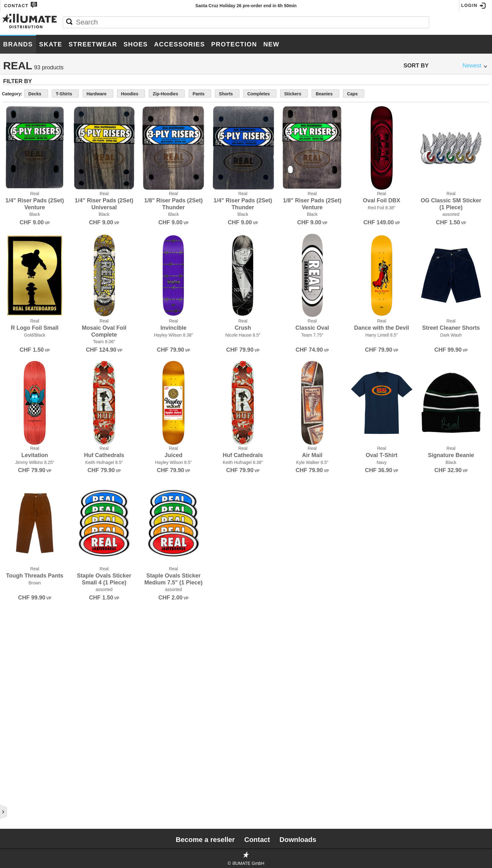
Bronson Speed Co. (28, 159)
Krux (10, 407)
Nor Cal (14, 475)
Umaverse (16, 761)
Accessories (179, 44)
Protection (234, 44)
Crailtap (15, 196)
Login (474, 6)
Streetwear (93, 44)
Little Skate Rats (26, 422)
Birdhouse (17, 121)
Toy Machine (19, 746)
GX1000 (12, 347)
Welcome (15, 814)
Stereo (13, 701)
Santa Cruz (18, 618)
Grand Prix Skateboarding (37, 332)
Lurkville (16, 430)
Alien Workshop (24, 91)
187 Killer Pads (23, 76)
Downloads (298, 840)
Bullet (12, 174)
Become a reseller (205, 840)
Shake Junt (18, 626)
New (271, 44)
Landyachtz (19, 415)
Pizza (10, 513)
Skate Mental (21, 663)
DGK (9, 234)
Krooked (15, 400)
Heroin (12, 370)
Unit (9, 776)
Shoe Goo (16, 633)
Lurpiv (12, 437)
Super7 (13, 708)
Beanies (392, 94)
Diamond (14, 242)
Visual (12, 799)
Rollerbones (21, 603)
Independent (19, 377)
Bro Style (16, 151)
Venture (14, 791)
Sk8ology (16, 656)
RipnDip (13, 595)
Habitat (13, 354)
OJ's (9, 482)
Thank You (17, 716)
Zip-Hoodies (246, 94)
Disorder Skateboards (33, 249)
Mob (9, 460)
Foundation (18, 302)
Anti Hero (16, 99)
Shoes (136, 44)
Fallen (12, 287)
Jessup (12, 385)
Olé (8, 490)
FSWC (10, 309)
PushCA (13, 558)
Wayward (15, 806)
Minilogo (15, 452)
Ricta (10, 588)
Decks (125, 94)
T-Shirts (152, 94)
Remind (12, 580)
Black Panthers (24, 129)
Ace (8, 83)
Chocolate (18, 181)
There (11, 723)
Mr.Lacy (14, 467)
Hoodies (213, 94)
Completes (331, 94)
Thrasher (16, 731)
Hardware (182, 94)
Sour (10, 686)
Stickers (363, 94)
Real (10, 565)
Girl (9, 324)
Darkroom (17, 219)
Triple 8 (13, 754)
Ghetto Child (20, 317)
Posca (12, 520)
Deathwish (17, 226)
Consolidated (21, 189)
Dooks (12, 272)
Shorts (301, 94)
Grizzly (13, 339)
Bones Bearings (24, 136)
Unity (10, 784)
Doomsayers (19, 279)
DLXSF (11, 257)
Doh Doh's (16, 264)
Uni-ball (14, 769)
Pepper (13, 498)
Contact (21, 5)
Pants (276, 94)
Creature (16, 204)
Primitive (15, 535)
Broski (12, 166)
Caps (418, 94)
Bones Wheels (22, 144)
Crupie (12, 211)
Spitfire (14, 693)
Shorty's (15, 641)
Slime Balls (18, 678)
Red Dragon (19, 573)
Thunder (14, 738)
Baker (12, 106)
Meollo (13, 445)
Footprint (16, 294)
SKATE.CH (15, 671)
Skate (51, 44)
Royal (11, 610)
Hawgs (12, 362)
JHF (8, 392)
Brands (18, 44)
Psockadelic (20, 550)
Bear (10, 114)
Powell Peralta (24, 528)
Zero (10, 821)
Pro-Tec (14, 543)
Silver (12, 648)
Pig (8, 505)
